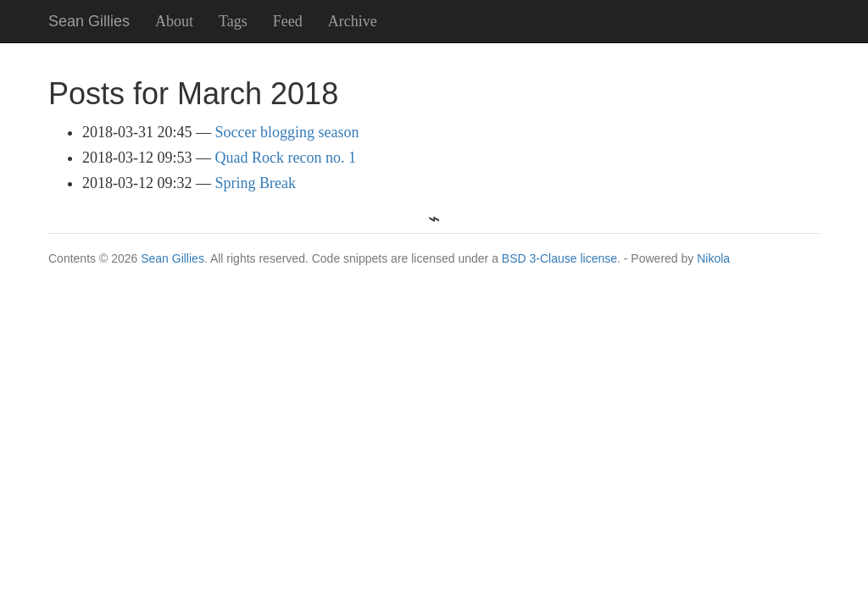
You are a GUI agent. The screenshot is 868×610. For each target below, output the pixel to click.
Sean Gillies (172, 258)
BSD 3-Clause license (559, 258)
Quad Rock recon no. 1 (286, 158)
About (174, 21)
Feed (288, 21)
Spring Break (256, 183)
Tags (233, 21)
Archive (353, 21)
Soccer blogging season (287, 132)
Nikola (713, 258)
